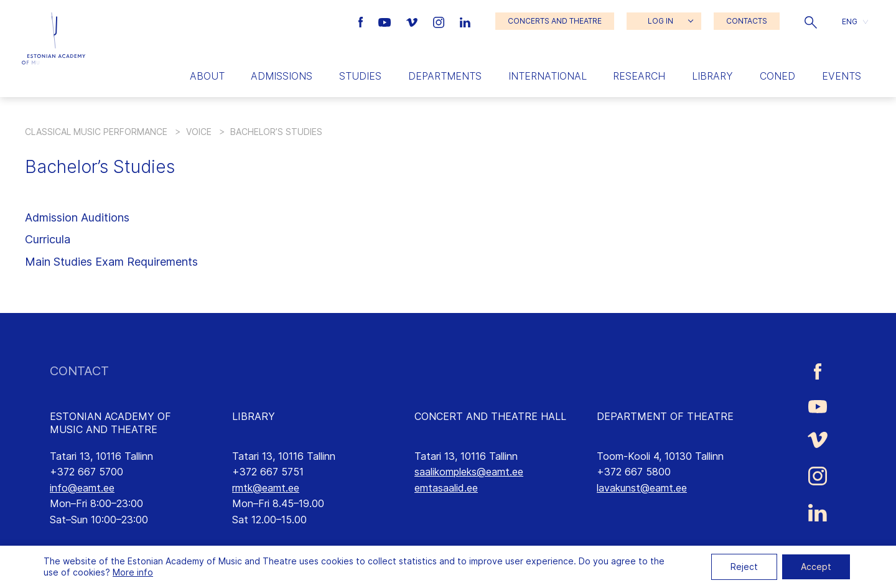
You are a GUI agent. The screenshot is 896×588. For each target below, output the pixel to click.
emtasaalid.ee (446, 488)
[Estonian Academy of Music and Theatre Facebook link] (362, 21)
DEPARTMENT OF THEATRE (665, 416)
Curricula (48, 239)
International (548, 76)
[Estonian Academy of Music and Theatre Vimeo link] (413, 21)
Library (712, 76)
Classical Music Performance (96, 132)
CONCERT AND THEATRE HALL (490, 416)
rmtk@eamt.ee (266, 488)
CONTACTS (747, 21)
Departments (445, 76)
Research (639, 76)
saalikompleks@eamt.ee (469, 472)
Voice (199, 132)
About (207, 76)
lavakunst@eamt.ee (642, 488)
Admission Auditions (77, 217)
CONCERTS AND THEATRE (555, 21)
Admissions (282, 76)
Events (842, 76)
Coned (777, 76)
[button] (811, 21)
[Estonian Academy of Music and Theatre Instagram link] (440, 21)
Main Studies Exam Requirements (111, 262)
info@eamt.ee (82, 488)
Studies (360, 76)
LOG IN (660, 21)
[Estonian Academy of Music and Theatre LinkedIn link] (465, 21)
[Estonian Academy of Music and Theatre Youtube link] (386, 21)
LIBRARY (254, 416)
